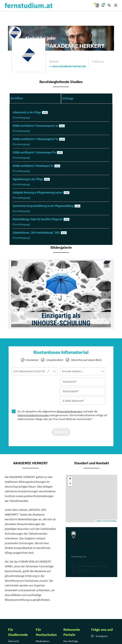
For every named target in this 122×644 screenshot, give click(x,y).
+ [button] (70, 479)
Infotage (68, 98)
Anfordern (61, 432)
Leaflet (98, 521)
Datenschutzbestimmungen (33, 415)
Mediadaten (43, 641)
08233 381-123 (85, 571)
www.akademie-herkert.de (69, 66)
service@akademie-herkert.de (92, 566)
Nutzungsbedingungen (69, 411)
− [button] (70, 484)
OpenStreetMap (110, 521)
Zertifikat (17, 98)
